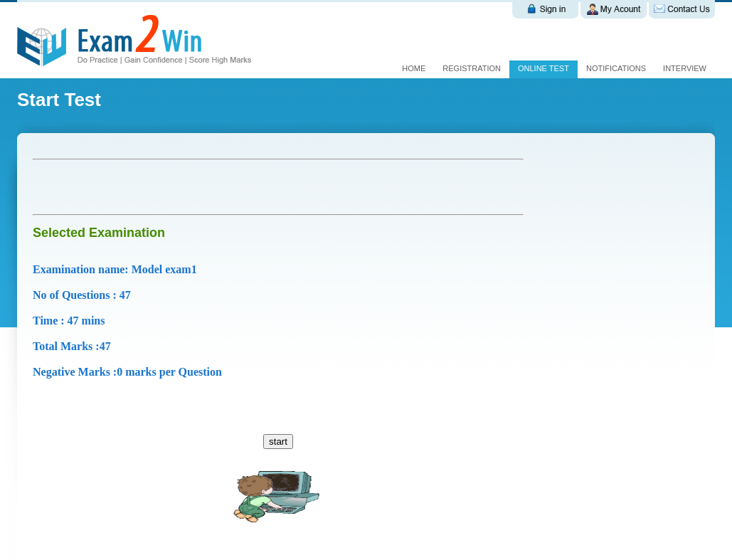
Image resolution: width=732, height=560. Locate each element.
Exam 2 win (137, 40)
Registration (472, 68)
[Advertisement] (199, 187)
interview (685, 68)
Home (414, 68)
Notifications (616, 68)
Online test (543, 68)
